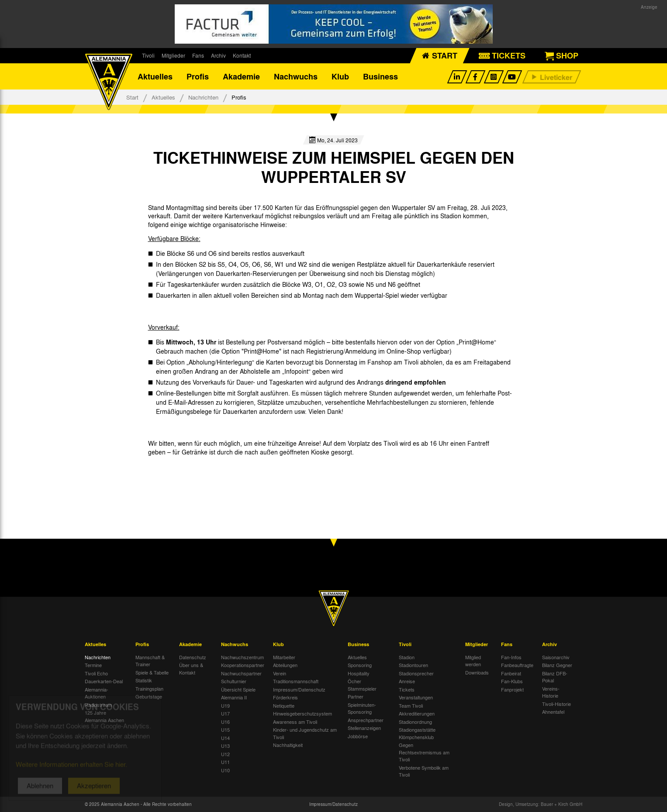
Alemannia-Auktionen (97, 693)
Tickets (407, 689)
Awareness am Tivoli (295, 722)
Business (380, 76)
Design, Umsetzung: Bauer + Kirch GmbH (541, 804)
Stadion (407, 657)
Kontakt (242, 55)
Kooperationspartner (243, 665)
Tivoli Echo (96, 673)
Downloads (477, 672)
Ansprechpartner (366, 720)
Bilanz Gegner (557, 665)
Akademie (241, 76)
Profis (198, 76)
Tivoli (148, 55)
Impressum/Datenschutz (299, 689)
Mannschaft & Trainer (150, 661)
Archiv (218, 55)
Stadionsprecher (416, 673)
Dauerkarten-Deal (104, 681)
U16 (225, 722)
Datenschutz (193, 657)
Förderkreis (285, 697)
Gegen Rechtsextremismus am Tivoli (424, 752)
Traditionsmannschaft (296, 681)
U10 (225, 770)
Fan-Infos (511, 657)
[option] (182, 472)
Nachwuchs (296, 76)
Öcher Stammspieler (362, 685)
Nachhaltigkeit (288, 745)
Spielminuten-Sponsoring (362, 708)
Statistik (144, 680)
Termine (93, 665)
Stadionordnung (415, 722)
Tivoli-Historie (556, 704)
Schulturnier (234, 681)
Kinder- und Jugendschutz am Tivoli (305, 733)
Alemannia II (234, 697)
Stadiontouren (413, 665)
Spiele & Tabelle (152, 672)
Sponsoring (360, 665)
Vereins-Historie (551, 692)
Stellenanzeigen (364, 728)
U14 (225, 738)
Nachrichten (203, 97)
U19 (225, 705)
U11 (225, 762)
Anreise (407, 681)
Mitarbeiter (284, 657)
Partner (356, 696)
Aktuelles (155, 76)
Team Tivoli (411, 705)
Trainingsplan (149, 688)
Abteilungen (285, 665)
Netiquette (284, 705)
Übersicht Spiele (238, 689)
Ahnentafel (553, 712)
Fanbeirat (511, 673)
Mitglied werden (473, 661)
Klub (340, 76)
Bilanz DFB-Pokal (555, 677)
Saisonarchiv (556, 657)
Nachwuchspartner (241, 673)
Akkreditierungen (417, 713)
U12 (225, 754)
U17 (225, 713)
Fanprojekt (512, 689)
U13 (225, 746)
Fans (198, 55)
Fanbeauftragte (517, 665)
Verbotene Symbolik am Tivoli (424, 771)
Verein (280, 673)
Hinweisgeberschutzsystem (302, 713)
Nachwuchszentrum (242, 657)
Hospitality (359, 673)
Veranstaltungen (416, 697)
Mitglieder (173, 55)
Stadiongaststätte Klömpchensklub (417, 733)
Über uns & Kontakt (191, 669)
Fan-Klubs (512, 681)
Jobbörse (358, 736)
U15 (225, 729)
